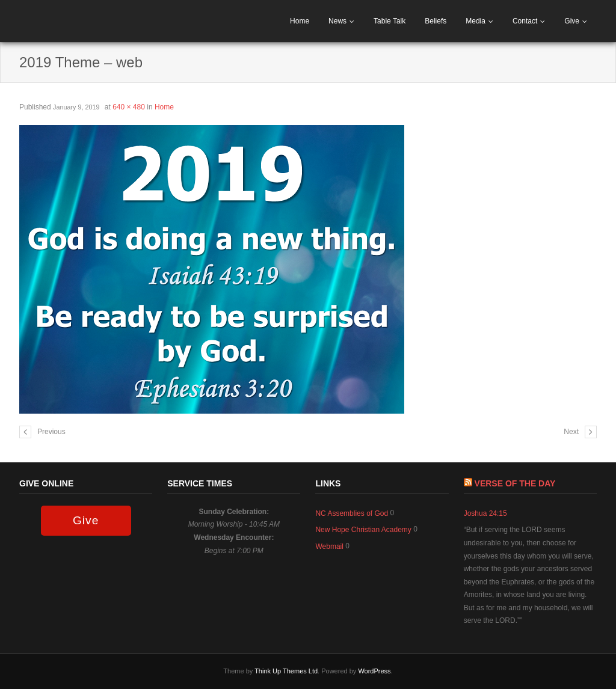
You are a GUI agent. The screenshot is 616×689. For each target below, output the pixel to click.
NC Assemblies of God (352, 513)
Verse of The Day (515, 483)
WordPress (374, 671)
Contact (525, 21)
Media (476, 21)
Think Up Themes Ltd (286, 671)
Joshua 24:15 (485, 513)
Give (572, 21)
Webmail (329, 547)
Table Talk (390, 21)
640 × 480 (129, 107)
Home (300, 21)
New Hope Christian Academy (363, 530)
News (337, 21)
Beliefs (436, 21)
